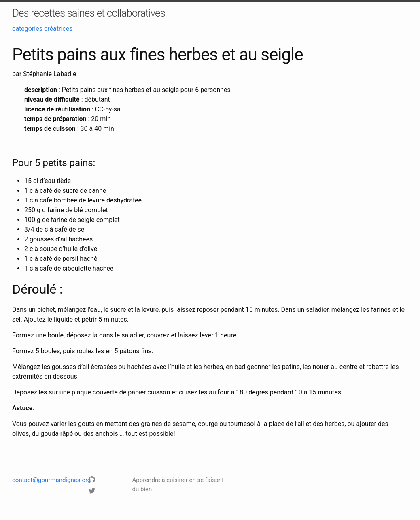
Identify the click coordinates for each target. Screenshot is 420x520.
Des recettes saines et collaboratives (89, 13)
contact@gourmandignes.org (51, 480)
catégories (27, 29)
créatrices (58, 29)
